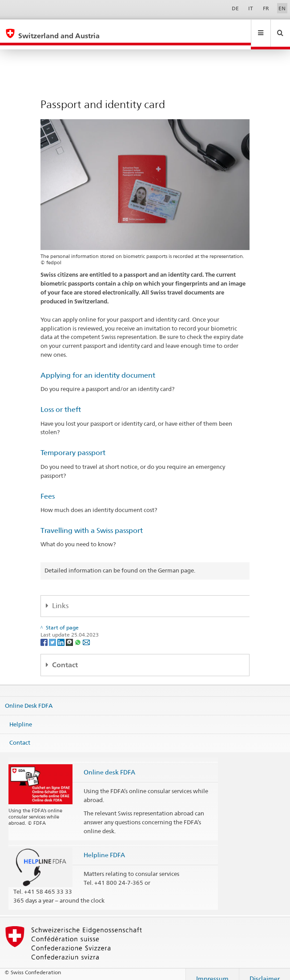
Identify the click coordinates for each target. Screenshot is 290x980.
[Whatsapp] (79, 633)
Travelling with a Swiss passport (92, 522)
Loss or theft (61, 401)
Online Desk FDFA (29, 697)
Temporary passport (73, 444)
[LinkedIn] (62, 633)
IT (251, 8)
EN (282, 8)
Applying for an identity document (98, 367)
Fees (48, 488)
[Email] (86, 633)
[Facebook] (45, 633)
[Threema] (70, 633)
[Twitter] (53, 633)
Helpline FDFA (104, 846)
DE (235, 8)
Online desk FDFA (109, 764)
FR (266, 8)
